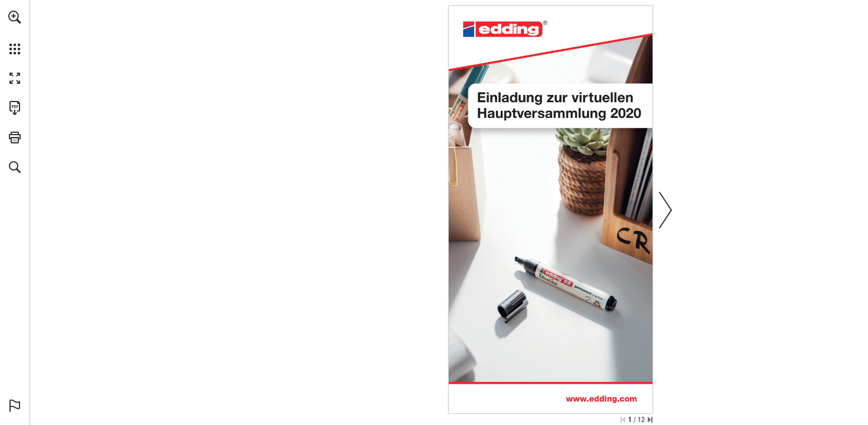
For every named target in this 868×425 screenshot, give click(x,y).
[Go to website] (601, 399)
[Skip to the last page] (650, 420)
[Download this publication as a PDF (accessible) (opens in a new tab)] (15, 108)
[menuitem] (15, 32)
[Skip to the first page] (623, 420)
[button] (15, 17)
